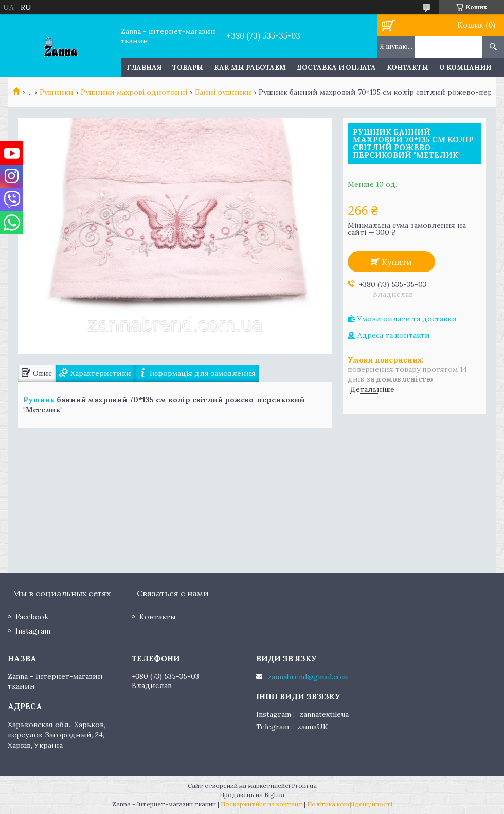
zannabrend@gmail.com (308, 677)
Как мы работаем (250, 68)
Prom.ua (304, 785)
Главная (144, 68)
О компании (465, 68)
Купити (397, 262)
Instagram (33, 631)
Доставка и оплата (336, 68)
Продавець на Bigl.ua (252, 795)
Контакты (408, 68)
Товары (188, 68)
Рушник (39, 400)
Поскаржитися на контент (262, 804)
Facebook (32, 617)
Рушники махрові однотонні (134, 92)
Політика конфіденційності (350, 804)
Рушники (57, 92)
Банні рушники (223, 92)
